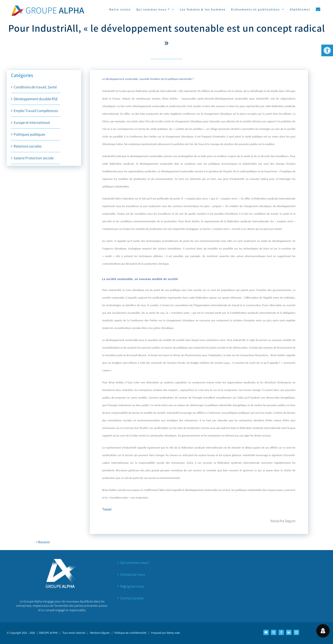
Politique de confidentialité (130, 633)
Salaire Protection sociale (34, 158)
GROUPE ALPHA (48, 633)
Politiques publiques (29, 134)
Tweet (107, 509)
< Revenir (43, 542)
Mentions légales (100, 633)
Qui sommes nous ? (135, 563)
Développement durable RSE (36, 99)
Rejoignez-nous (132, 586)
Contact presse (132, 598)
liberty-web (173, 633)
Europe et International (32, 123)
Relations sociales (28, 146)
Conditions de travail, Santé (35, 87)
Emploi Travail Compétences (36, 111)
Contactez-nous (133, 574)
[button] (327, 50)
